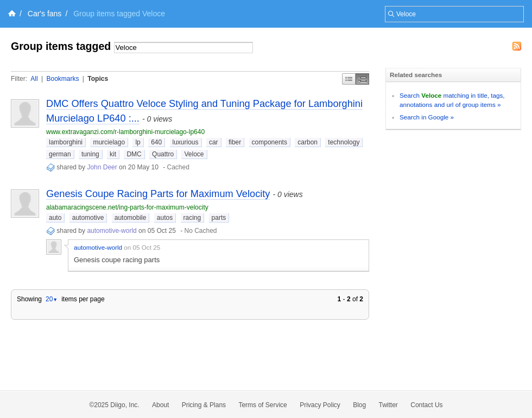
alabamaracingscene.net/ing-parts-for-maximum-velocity (127, 207)
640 (156, 142)
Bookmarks (62, 79)
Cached (178, 167)
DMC (134, 154)
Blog (359, 405)
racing (192, 218)
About (160, 405)
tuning (90, 154)
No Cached (201, 231)
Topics (98, 79)
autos (165, 218)
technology (344, 142)
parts (219, 218)
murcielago (109, 142)
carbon (308, 142)
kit (113, 154)
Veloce (194, 154)
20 (52, 299)
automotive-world (112, 231)
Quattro (163, 154)
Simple (349, 79)
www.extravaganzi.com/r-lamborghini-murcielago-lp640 (125, 132)
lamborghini (66, 142)
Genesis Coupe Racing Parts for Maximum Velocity (158, 194)
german (60, 154)
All (34, 79)
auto (55, 218)
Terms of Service (262, 405)
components (270, 142)
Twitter (388, 405)
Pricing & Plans (204, 405)
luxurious (186, 142)
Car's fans (45, 14)
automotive (88, 218)
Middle (362, 79)
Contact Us (426, 405)
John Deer (103, 167)
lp (138, 142)
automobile (131, 218)
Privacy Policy (320, 405)
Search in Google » (427, 117)
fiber (235, 142)
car (214, 142)
